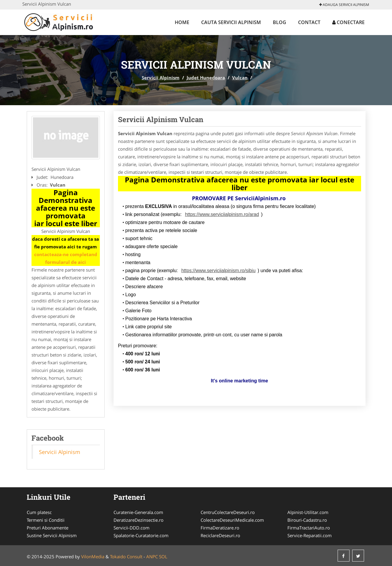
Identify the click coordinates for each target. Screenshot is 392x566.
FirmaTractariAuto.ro (309, 528)
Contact (309, 22)
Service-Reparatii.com (310, 535)
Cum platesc (39, 512)
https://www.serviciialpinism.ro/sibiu (218, 271)
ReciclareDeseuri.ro (220, 535)
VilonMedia (93, 556)
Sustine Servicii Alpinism (52, 535)
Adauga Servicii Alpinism (344, 5)
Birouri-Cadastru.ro (307, 520)
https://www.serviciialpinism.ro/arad (222, 214)
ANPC (152, 556)
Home (182, 22)
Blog (280, 22)
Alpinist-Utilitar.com (308, 512)
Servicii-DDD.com (132, 528)
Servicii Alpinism (161, 78)
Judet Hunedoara (206, 78)
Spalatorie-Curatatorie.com (141, 535)
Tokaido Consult (126, 556)
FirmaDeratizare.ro (220, 528)
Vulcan (240, 78)
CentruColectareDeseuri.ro (228, 512)
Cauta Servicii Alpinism (231, 22)
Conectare (348, 22)
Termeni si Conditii (46, 520)
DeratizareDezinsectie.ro (138, 520)
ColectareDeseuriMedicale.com (232, 520)
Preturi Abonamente (48, 528)
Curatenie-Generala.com (138, 512)
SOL (163, 556)
